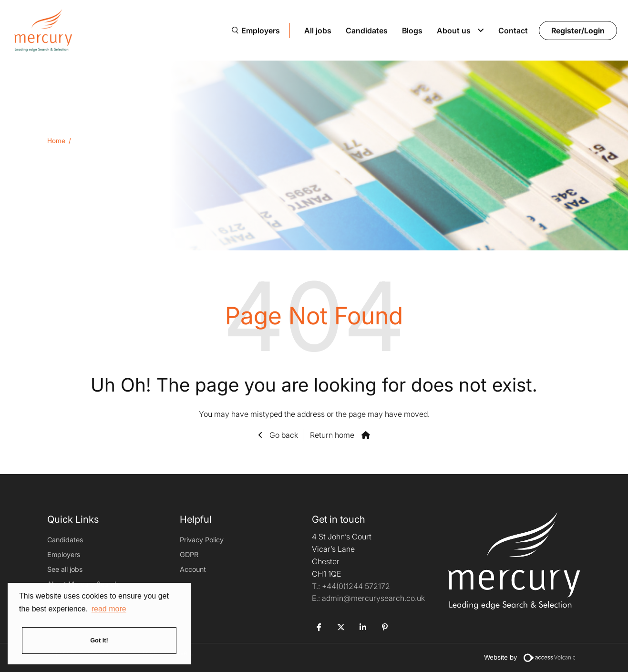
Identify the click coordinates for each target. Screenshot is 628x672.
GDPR (189, 554)
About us (454, 31)
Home (56, 141)
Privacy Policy (202, 540)
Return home (332, 435)
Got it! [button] (99, 640)
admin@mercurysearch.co (368, 598)
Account (193, 569)
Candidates (367, 31)
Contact (513, 31)
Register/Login (578, 31)
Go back (283, 435)
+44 (356, 586)
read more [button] (109, 609)
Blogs (412, 31)
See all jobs (65, 569)
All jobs (318, 31)
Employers (261, 31)
